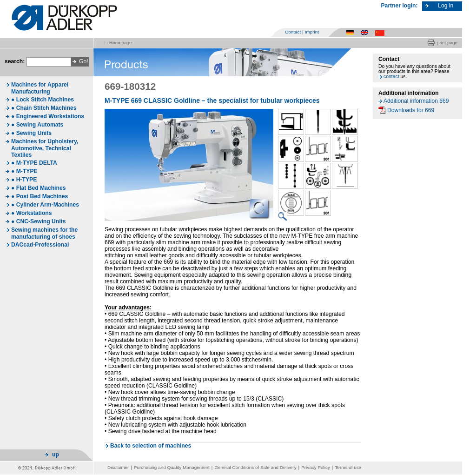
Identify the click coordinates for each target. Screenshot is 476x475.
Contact (293, 32)
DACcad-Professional (40, 245)
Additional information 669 (416, 101)
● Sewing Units (31, 133)
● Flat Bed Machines (38, 188)
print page (447, 43)
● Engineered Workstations (48, 116)
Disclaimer (118, 467)
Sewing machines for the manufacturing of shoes (44, 233)
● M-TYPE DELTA (34, 163)
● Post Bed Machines (40, 196)
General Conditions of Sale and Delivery (255, 467)
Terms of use (348, 467)
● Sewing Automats (37, 125)
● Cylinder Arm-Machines (45, 205)
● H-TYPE (24, 180)
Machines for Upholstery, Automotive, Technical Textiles (45, 148)
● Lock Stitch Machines (43, 100)
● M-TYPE (24, 171)
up (56, 455)
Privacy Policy (316, 467)
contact (391, 77)
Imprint (312, 32)
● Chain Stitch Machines (44, 108)
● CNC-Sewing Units (38, 221)
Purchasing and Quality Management (172, 467)
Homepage (120, 43)
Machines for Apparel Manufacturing (40, 88)
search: (15, 61)
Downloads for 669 (411, 110)
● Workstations (32, 213)
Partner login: (400, 6)
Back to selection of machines (151, 446)
